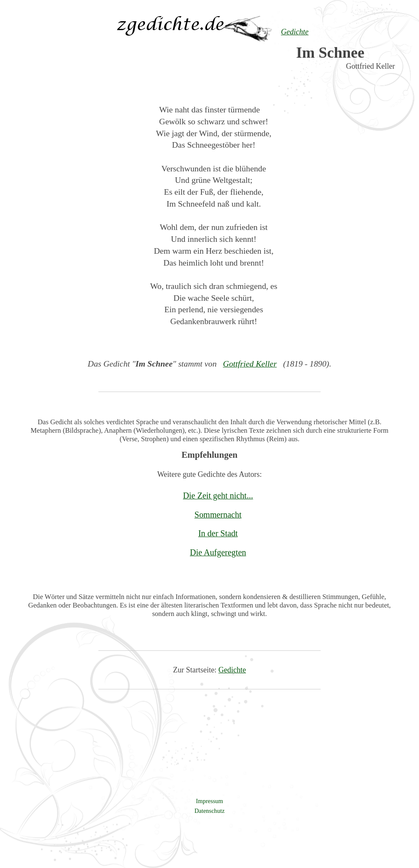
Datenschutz (209, 811)
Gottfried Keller (250, 364)
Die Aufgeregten (218, 552)
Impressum (209, 801)
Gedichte (232, 670)
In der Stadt (218, 533)
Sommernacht (218, 515)
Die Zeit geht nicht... (218, 496)
